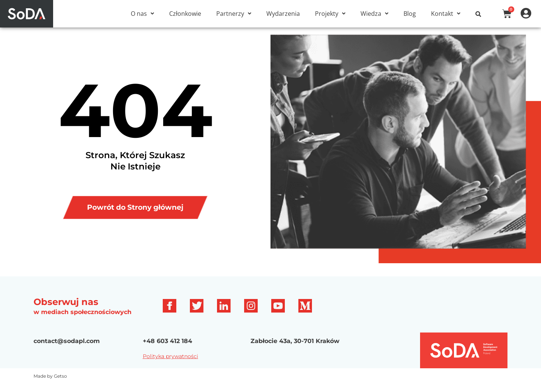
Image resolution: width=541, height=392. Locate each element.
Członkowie (185, 14)
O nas (142, 14)
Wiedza (374, 14)
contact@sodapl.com (67, 349)
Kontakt (446, 14)
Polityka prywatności (170, 365)
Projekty (330, 14)
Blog (410, 14)
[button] (142, 14)
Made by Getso (50, 384)
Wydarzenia (283, 14)
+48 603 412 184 (167, 349)
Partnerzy (234, 14)
